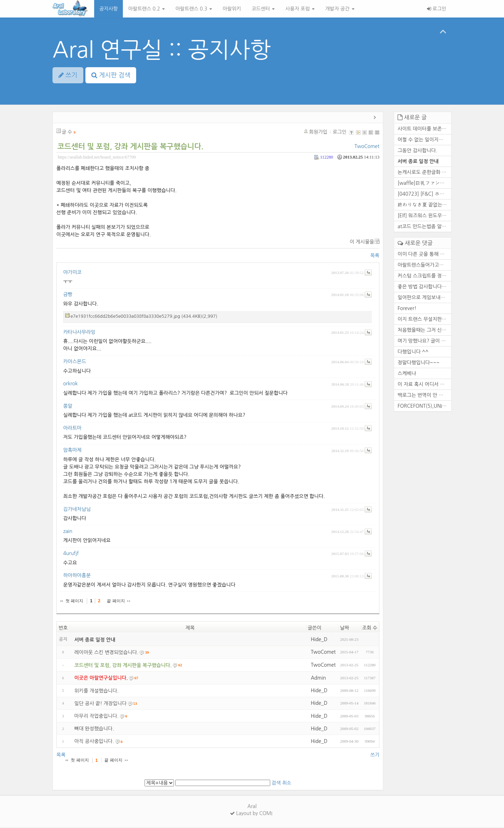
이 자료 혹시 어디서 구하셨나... (424, 385)
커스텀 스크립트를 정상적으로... (424, 276)
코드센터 (263, 9)
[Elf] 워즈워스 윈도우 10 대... (424, 216)
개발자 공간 (340, 9)
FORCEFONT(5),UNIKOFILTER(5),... (424, 407)
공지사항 (109, 9)
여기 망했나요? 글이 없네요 (424, 342)
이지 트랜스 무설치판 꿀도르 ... (424, 320)
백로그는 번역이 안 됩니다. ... (424, 396)
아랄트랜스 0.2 (146, 9)
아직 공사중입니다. (94, 742)
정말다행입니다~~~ (419, 363)
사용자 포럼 (300, 9)
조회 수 (370, 629)
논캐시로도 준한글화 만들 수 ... (424, 173)
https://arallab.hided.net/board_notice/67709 (97, 158)
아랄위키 (232, 9)
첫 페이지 (74, 602)
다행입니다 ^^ (413, 352)
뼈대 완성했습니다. (94, 729)
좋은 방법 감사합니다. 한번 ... (424, 287)
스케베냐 (407, 374)
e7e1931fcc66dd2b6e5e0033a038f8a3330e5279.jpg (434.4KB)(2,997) (144, 317)
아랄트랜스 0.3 (194, 9)
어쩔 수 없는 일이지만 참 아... (424, 140)
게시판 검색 (111, 75)
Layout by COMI (251, 814)
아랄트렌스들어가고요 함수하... (424, 266)
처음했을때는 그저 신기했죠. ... (424, 331)
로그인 (437, 9)
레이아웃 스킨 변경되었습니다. (106, 653)
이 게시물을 (362, 243)
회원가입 (318, 133)
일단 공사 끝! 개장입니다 (100, 704)
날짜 (344, 629)
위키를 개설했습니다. (96, 692)
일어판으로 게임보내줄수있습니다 (424, 298)
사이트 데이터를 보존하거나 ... (424, 129)
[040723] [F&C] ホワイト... (424, 195)
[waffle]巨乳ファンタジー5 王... (424, 184)
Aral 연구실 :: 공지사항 (162, 50)
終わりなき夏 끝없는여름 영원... (424, 205)
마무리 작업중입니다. (96, 717)
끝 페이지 (116, 602)
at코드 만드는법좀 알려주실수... (424, 227)
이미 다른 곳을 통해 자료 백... (424, 255)
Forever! (407, 309)
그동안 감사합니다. (417, 151)
